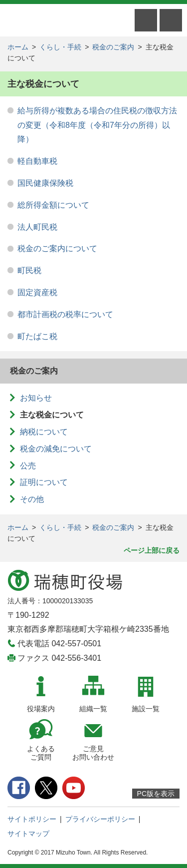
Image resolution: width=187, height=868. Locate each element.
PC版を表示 (156, 794)
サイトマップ (28, 834)
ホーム (18, 47)
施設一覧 (146, 709)
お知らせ (36, 398)
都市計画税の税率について (65, 314)
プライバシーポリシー (100, 819)
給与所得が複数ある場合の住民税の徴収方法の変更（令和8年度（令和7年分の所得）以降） (97, 125)
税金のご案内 (113, 47)
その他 (32, 499)
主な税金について (52, 415)
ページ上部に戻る (152, 550)
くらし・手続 (60, 47)
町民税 (29, 270)
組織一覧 (93, 709)
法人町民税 (37, 227)
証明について (44, 482)
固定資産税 (37, 292)
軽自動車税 (37, 161)
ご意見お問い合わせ (93, 753)
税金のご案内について (57, 248)
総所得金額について (53, 205)
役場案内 (41, 709)
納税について (44, 432)
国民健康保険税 (45, 183)
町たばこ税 (37, 336)
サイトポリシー (32, 819)
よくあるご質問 (41, 753)
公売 (28, 466)
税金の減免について (56, 449)
